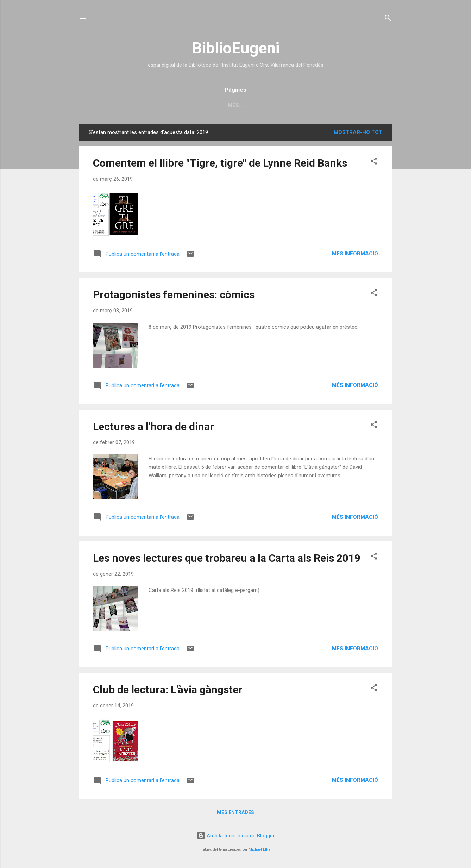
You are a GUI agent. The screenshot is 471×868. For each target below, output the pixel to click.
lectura (344, 105)
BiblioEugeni (236, 48)
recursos (224, 105)
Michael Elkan (260, 850)
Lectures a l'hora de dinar (153, 426)
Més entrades (235, 812)
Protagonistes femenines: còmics (174, 295)
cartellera (268, 105)
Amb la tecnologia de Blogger (236, 836)
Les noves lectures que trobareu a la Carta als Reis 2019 (227, 558)
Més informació (355, 254)
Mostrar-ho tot (358, 132)
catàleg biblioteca (168, 105)
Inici (121, 105)
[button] (374, 162)
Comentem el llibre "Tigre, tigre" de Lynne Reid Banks (220, 163)
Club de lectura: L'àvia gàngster (168, 690)
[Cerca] (388, 19)
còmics (309, 105)
